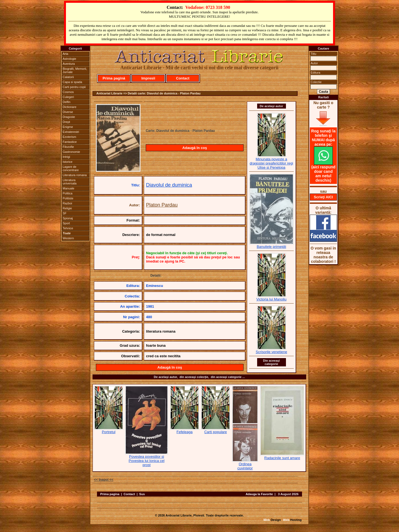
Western (68, 238)
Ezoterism (69, 137)
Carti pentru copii (74, 87)
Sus (142, 494)
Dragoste (69, 117)
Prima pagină (114, 78)
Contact (183, 78)
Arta (65, 54)
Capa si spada (72, 82)
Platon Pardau (162, 205)
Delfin (66, 102)
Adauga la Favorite (259, 494)
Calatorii (68, 77)
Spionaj (68, 218)
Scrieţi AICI (323, 197)
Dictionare (70, 107)
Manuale (68, 188)
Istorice (67, 162)
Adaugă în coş (195, 148)
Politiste (68, 198)
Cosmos (68, 92)
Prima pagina (110, 494)
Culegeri (68, 97)
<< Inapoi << (104, 480)
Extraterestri (71, 132)
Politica (67, 193)
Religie (67, 208)
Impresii (148, 78)
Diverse (68, 112)
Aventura (69, 64)
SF (65, 213)
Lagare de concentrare (71, 168)
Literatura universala (70, 182)
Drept (66, 122)
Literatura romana (75, 175)
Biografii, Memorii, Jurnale (75, 70)
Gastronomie (71, 152)
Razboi (67, 203)
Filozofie (68, 147)
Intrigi (66, 157)
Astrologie (69, 59)
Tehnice (68, 228)
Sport (66, 223)
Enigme (68, 127)
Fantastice (70, 142)
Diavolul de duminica (169, 185)
